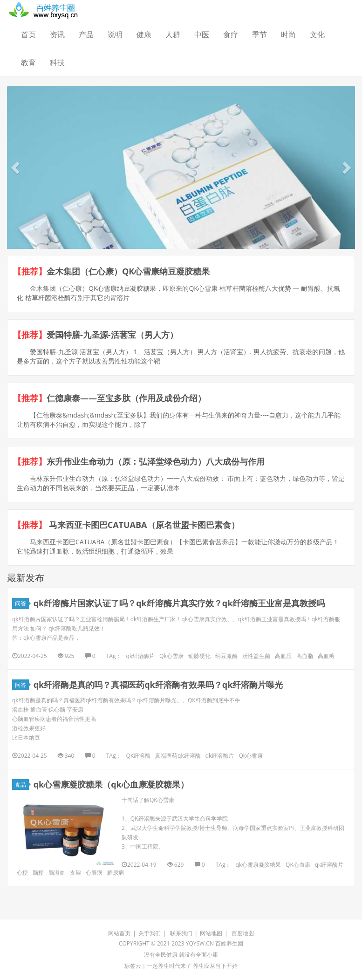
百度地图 (243, 933)
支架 (75, 873)
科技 (57, 62)
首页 (28, 34)
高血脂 (305, 656)
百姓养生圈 (229, 943)
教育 (28, 62)
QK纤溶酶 (138, 756)
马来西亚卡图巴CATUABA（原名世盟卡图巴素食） (143, 525)
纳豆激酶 (226, 656)
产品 (86, 34)
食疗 (231, 34)
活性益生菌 (256, 656)
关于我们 (150, 933)
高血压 (283, 656)
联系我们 (181, 933)
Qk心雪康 (171, 656)
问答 (22, 603)
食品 (22, 785)
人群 (173, 34)
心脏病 (94, 873)
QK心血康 (298, 865)
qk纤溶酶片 (140, 656)
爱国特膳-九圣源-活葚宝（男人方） (112, 335)
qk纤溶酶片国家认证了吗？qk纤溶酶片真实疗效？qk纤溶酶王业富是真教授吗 (179, 603)
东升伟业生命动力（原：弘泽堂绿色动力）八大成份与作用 (156, 461)
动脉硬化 (199, 656)
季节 (260, 34)
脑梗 (38, 873)
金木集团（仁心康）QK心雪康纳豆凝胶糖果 (128, 271)
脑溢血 (57, 873)
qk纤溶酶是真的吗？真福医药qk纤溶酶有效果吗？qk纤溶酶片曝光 (158, 685)
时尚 (288, 34)
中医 (202, 34)
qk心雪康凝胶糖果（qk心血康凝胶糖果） (111, 784)
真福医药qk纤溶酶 (178, 756)
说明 (115, 34)
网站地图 (211, 933)
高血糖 (326, 656)
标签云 (133, 966)
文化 (317, 34)
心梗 (22, 873)
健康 (144, 34)
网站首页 (119, 933)
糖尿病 (116, 873)
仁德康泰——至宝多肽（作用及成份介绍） (126, 398)
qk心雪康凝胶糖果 (258, 865)
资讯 (57, 34)
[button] (16, 167)
